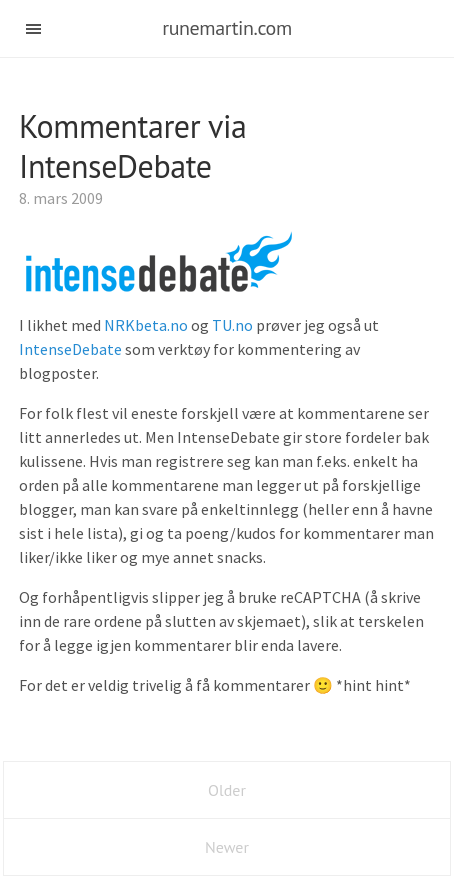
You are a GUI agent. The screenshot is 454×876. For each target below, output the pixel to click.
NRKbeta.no (146, 325)
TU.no (232, 325)
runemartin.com (227, 28)
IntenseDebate (72, 349)
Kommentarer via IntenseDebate (133, 146)
